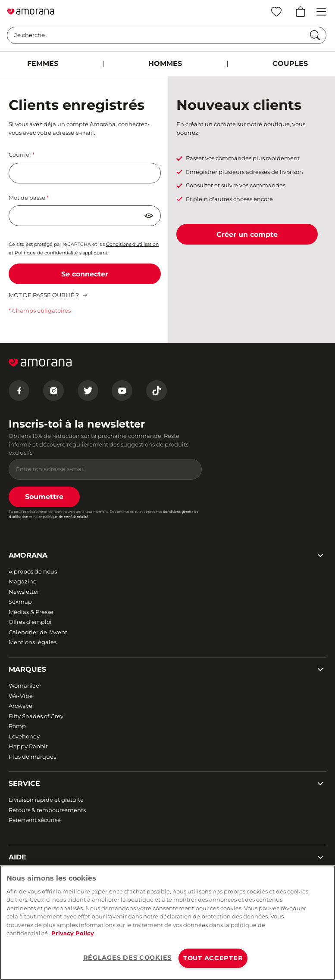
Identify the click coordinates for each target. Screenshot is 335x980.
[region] (167, 923)
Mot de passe (28, 198)
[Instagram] (53, 391)
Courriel (20, 155)
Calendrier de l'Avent (38, 632)
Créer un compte (247, 234)
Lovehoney (24, 736)
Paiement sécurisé (35, 820)
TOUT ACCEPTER (213, 958)
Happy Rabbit (28, 746)
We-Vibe (21, 696)
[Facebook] (19, 391)
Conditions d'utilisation (132, 244)
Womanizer (25, 685)
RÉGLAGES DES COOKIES (127, 958)
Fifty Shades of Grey (36, 716)
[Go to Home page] (31, 12)
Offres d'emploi (30, 622)
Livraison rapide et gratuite (46, 800)
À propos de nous (33, 571)
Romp (17, 726)
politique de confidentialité (66, 517)
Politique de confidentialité (46, 253)
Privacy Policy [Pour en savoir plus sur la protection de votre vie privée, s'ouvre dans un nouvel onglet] (73, 933)
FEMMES (43, 64)
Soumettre (44, 497)
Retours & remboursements (47, 810)
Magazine (23, 581)
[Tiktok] (157, 391)
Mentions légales (33, 642)
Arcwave (20, 706)
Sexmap (20, 602)
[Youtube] (122, 391)
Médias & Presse (31, 612)
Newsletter (24, 592)
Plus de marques (32, 757)
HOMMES (165, 64)
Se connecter (85, 274)
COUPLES (290, 64)
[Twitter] (88, 391)
